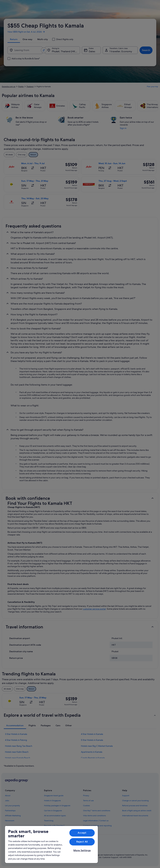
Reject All (82, 842)
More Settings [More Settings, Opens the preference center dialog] (82, 850)
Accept (82, 833)
